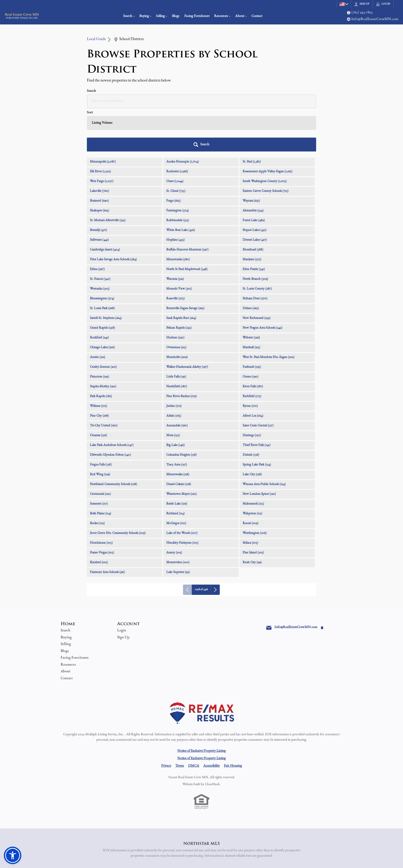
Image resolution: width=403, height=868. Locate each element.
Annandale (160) (177, 383)
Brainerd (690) (99, 158)
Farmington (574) (177, 168)
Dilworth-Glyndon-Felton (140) (110, 412)
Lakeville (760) (99, 148)
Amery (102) (174, 510)
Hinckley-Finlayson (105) (182, 500)
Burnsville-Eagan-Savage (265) (185, 265)
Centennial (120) (100, 451)
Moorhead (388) (253, 207)
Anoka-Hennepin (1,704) (182, 119)
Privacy (166, 723)
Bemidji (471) (98, 187)
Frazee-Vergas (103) (102, 510)
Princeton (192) (99, 334)
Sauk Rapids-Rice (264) (181, 275)
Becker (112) (97, 480)
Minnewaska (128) (178, 431)
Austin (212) (98, 314)
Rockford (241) (99, 295)
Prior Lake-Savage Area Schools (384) (113, 216)
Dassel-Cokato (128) (179, 441)
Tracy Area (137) (177, 422)
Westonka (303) (100, 246)
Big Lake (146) (175, 402)
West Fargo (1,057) (102, 138)
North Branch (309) (255, 236)
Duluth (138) (251, 412)
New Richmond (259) (257, 275)
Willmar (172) (98, 363)
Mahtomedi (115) (253, 461)
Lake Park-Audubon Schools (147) (112, 402)
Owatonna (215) (176, 304)
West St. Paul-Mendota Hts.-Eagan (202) (268, 314)
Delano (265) (251, 265)
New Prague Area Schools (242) (262, 285)
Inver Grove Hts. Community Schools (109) (118, 490)
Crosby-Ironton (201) (103, 324)
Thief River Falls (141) (257, 402)
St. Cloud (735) (176, 148)
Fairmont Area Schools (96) (107, 529)
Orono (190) (250, 334)
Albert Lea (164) (253, 373)
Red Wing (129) (100, 431)
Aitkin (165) (174, 373)
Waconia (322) (175, 236)
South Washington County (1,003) (265, 138)
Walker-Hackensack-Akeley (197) (187, 324)
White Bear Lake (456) (181, 187)
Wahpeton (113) (252, 471)
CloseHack (212, 741)
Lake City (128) (252, 431)
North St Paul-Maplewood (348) (187, 226)
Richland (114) (175, 471)
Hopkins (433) (175, 197)
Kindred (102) (99, 519)
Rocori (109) (250, 480)
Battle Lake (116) (177, 461)
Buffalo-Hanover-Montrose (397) (187, 207)
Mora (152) (173, 392)
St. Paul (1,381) (252, 119)
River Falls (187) (253, 343)
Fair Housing (233, 723)
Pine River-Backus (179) (181, 353)
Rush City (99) (252, 519)
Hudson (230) (175, 295)
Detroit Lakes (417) (255, 197)
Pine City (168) (99, 373)
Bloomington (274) (102, 256)
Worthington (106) (255, 490)
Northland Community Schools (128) (113, 441)
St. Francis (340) (100, 236)
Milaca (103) (250, 500)
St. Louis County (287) (257, 246)
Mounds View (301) (179, 246)
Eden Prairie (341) (254, 226)
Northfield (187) (177, 343)
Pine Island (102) (253, 510)
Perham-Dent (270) (255, 256)
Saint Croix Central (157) (258, 383)
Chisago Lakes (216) (102, 304)
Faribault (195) (252, 324)
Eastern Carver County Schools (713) (265, 148)
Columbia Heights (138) (181, 412)
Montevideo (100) (178, 519)
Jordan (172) (174, 363)
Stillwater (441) (99, 197)
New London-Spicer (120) (259, 451)
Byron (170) (250, 363)
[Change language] (343, 4)
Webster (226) (251, 295)
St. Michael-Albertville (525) (108, 177)
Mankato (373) (252, 216)
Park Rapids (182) (101, 353)
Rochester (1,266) (177, 128)
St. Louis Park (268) (102, 265)
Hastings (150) (252, 392)
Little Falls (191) (176, 334)
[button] (303, 101)
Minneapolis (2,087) (103, 119)
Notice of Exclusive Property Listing (201, 708)
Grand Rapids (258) (102, 285)
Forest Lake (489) (254, 177)
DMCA (194, 723)
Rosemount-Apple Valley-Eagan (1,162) (267, 128)
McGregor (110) (176, 480)
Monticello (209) (177, 314)
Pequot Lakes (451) (254, 187)
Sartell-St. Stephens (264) (106, 275)
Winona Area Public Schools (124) (264, 441)
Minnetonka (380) (178, 216)
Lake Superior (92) (178, 529)
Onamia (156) (98, 392)
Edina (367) (97, 226)
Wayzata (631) (251, 158)
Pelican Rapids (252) (179, 285)
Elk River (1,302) (100, 128)
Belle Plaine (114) (100, 471)
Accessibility (212, 723)
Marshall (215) (251, 304)
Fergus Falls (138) (101, 422)
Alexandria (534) (253, 168)
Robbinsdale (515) (178, 177)
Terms (180, 723)
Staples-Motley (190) (103, 343)
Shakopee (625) (99, 168)
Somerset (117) (99, 461)
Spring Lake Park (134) (257, 422)
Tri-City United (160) (104, 383)
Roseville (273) (175, 256)
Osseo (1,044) (175, 138)
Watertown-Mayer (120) (181, 451)
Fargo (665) (173, 158)
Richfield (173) (252, 353)
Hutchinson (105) (101, 500)
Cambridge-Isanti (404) (105, 207)
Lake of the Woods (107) (182, 490)
